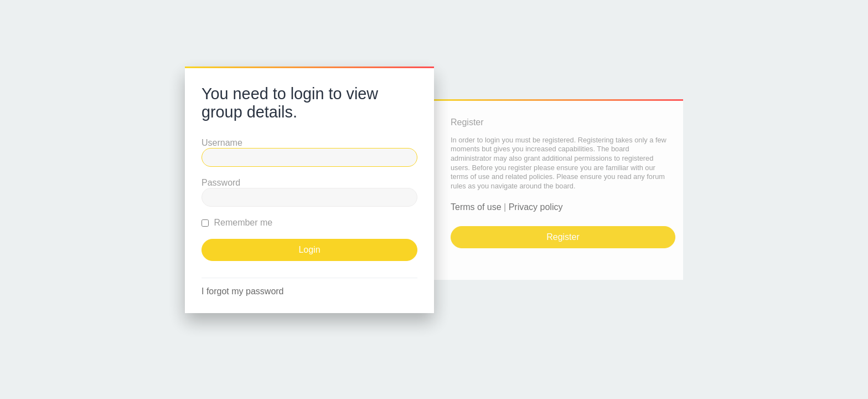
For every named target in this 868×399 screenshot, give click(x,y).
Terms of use (476, 207)
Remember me (237, 222)
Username (222, 143)
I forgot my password (243, 291)
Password (221, 183)
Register (563, 237)
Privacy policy (536, 207)
